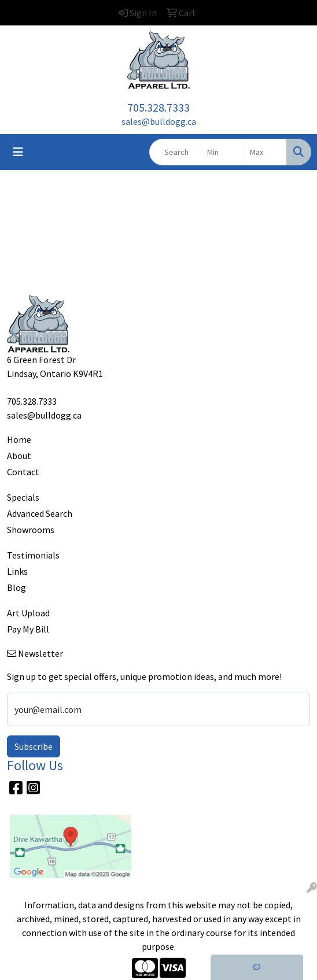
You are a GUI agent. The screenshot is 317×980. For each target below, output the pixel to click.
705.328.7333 (158, 107)
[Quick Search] (175, 152)
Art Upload (28, 613)
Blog (16, 587)
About (19, 456)
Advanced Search (40, 513)
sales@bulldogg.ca (159, 121)
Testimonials (33, 555)
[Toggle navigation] (18, 152)
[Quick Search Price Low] (222, 152)
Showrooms (31, 530)
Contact (23, 472)
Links (17, 571)
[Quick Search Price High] (265, 152)
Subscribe (34, 746)
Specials (23, 497)
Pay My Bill (28, 629)
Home (19, 439)
